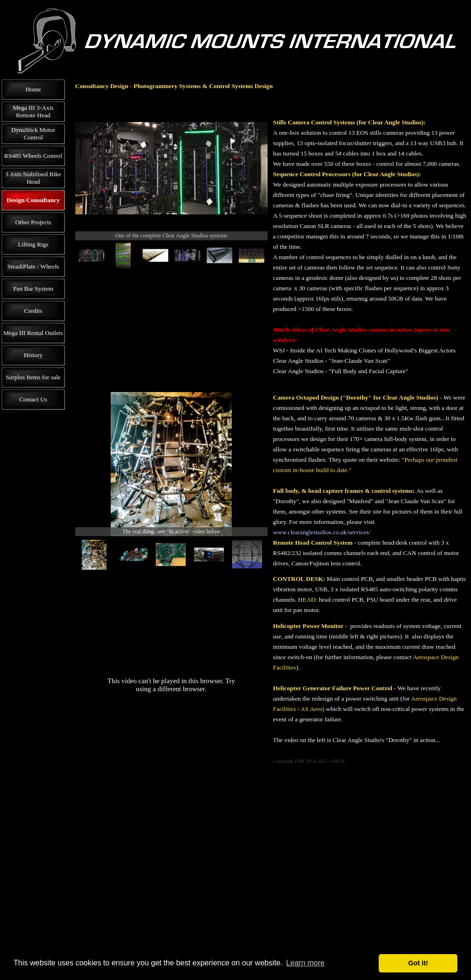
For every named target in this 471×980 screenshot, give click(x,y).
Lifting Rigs (33, 244)
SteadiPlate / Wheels (33, 266)
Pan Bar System (33, 289)
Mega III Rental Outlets (33, 333)
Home (33, 89)
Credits (33, 311)
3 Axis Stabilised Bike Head (33, 178)
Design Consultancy (33, 200)
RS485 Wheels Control (33, 156)
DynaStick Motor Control (33, 134)
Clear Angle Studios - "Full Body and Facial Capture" (341, 371)
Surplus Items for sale (33, 377)
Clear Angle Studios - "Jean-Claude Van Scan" (332, 361)
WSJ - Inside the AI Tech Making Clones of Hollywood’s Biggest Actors (365, 350)
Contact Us (33, 399)
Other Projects (33, 222)
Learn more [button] (305, 963)
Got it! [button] (418, 963)
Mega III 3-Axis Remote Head (33, 111)
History (33, 355)
